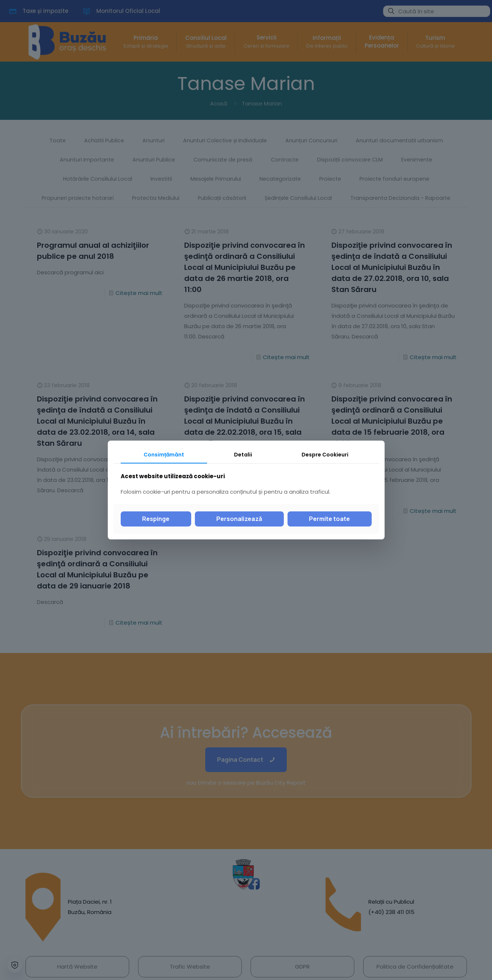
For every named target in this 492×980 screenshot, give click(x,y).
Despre (325, 455)
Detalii (243, 455)
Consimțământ (164, 455)
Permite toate (329, 519)
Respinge (156, 519)
